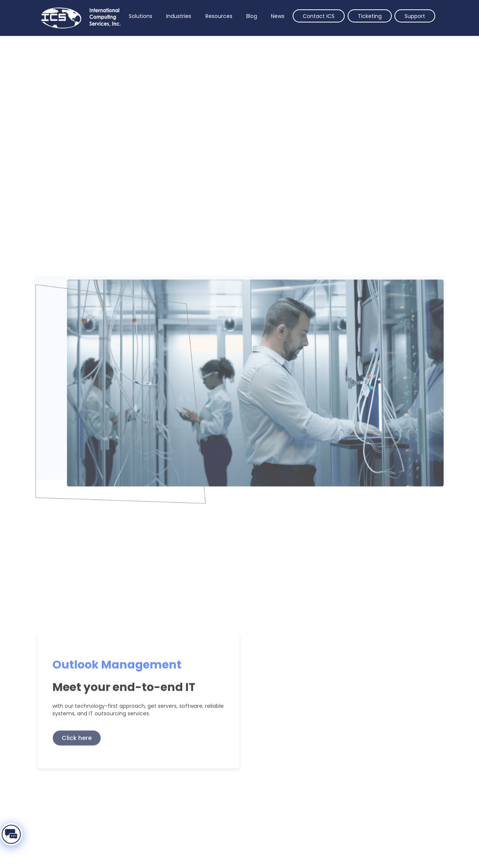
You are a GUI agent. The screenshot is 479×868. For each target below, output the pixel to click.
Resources (219, 16)
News (278, 16)
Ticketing (370, 16)
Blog (252, 16)
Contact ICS (319, 16)
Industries (179, 16)
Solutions (141, 16)
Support (415, 16)
